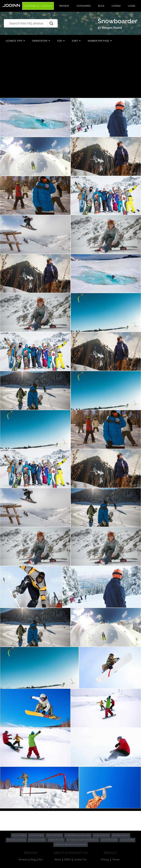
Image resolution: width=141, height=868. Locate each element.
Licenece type (15, 41)
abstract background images (70, 845)
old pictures (127, 840)
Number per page (100, 41)
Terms (116, 859)
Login (132, 6)
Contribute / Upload (38, 6)
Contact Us (80, 859)
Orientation (41, 41)
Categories (84, 6)
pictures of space (16, 840)
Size (61, 41)
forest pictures (37, 840)
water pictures (109, 840)
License (116, 6)
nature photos (121, 835)
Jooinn (11, 5)
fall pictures (19, 835)
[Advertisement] (71, 72)
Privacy (105, 859)
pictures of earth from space (82, 840)
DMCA (68, 859)
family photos (101, 835)
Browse (64, 6)
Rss (41, 859)
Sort (76, 41)
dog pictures (36, 835)
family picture (56, 840)
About (58, 859)
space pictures (54, 835)
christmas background (78, 835)
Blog (101, 6)
